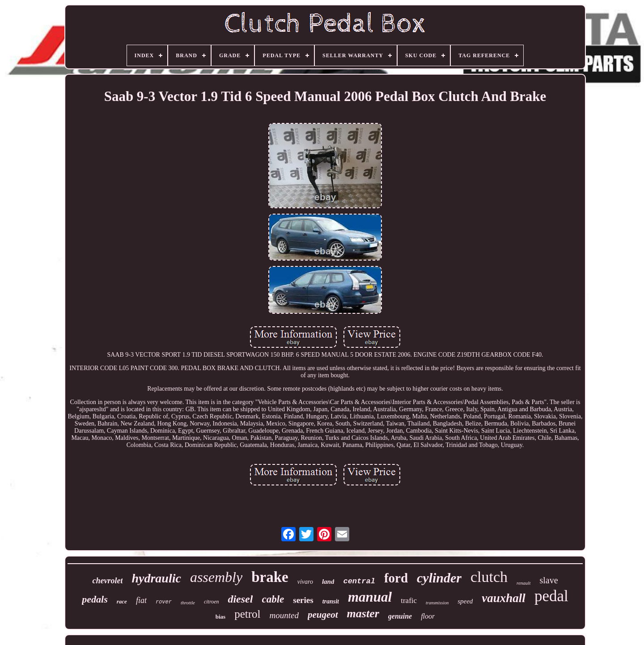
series (303, 600)
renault (523, 583)
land (328, 582)
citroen (212, 602)
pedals (95, 599)
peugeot (323, 615)
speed (465, 601)
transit (331, 601)
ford (396, 578)
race (122, 601)
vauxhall (504, 598)
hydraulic (156, 578)
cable (273, 599)
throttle (188, 603)
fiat (141, 600)
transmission (437, 603)
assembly (216, 577)
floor (428, 616)
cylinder (439, 578)
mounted (284, 615)
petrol (247, 614)
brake (270, 577)
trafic (409, 601)
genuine (400, 616)
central (359, 581)
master (363, 613)
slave (549, 580)
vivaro (305, 582)
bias (220, 617)
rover (164, 602)
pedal (551, 596)
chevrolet (107, 581)
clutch (489, 577)
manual (370, 597)
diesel (240, 599)
